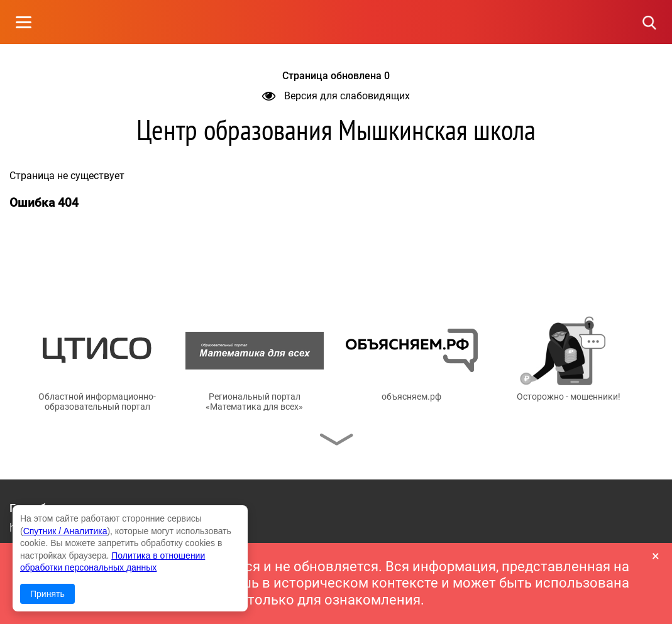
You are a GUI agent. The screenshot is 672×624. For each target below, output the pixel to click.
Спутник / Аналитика (65, 531)
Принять (47, 594)
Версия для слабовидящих (336, 96)
